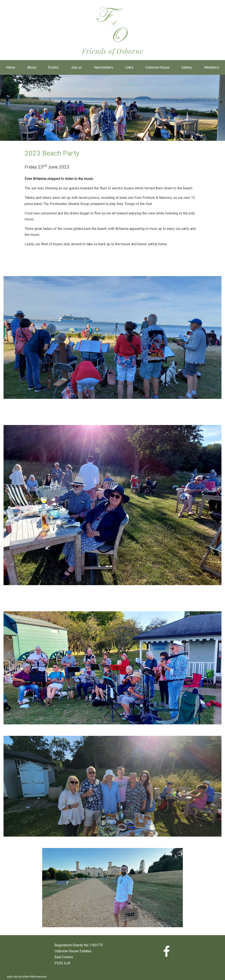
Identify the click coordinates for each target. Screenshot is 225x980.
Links (129, 67)
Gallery (187, 67)
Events (53, 67)
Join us (76, 67)
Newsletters (104, 67)
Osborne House (158, 67)
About (32, 67)
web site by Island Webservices (27, 977)
